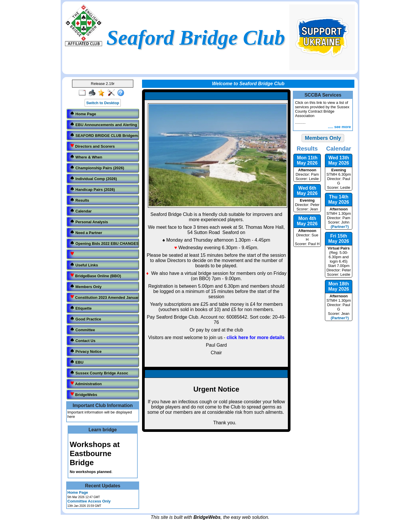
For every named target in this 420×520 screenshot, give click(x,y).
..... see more (339, 127)
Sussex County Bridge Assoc (99, 373)
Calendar (81, 211)
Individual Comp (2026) (93, 178)
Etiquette (81, 308)
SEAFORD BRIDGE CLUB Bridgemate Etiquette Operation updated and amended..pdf (103, 135)
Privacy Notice (86, 351)
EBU (77, 362)
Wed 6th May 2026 (307, 191)
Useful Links (84, 265)
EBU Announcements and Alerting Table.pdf (103, 124)
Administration (86, 384)
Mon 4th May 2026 (307, 221)
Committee (83, 330)
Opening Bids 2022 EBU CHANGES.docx (103, 243)
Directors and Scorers (92, 146)
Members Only (86, 286)
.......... (323, 112)
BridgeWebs (84, 394)
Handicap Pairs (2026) (92, 189)
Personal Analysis (89, 222)
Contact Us (83, 340)
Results (80, 200)
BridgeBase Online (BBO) (96, 276)
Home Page (83, 114)
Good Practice (86, 319)
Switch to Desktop (103, 103)
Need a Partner (86, 232)
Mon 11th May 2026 (307, 160)
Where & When (86, 157)
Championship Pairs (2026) (97, 168)
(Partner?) (338, 227)
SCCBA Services (323, 95)
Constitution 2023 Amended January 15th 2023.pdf (103, 297)
